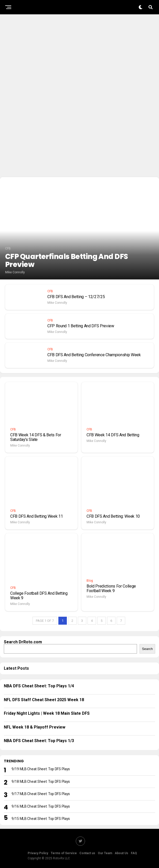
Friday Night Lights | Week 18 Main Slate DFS (47, 713)
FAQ (134, 853)
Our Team (105, 853)
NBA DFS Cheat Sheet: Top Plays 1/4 (39, 686)
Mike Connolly (15, 272)
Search (147, 649)
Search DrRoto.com (23, 642)
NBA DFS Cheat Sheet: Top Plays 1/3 (39, 741)
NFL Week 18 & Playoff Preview (35, 727)
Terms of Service (64, 853)
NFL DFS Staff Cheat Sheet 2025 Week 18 (44, 700)
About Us (121, 853)
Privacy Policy (38, 853)
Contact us (87, 853)
